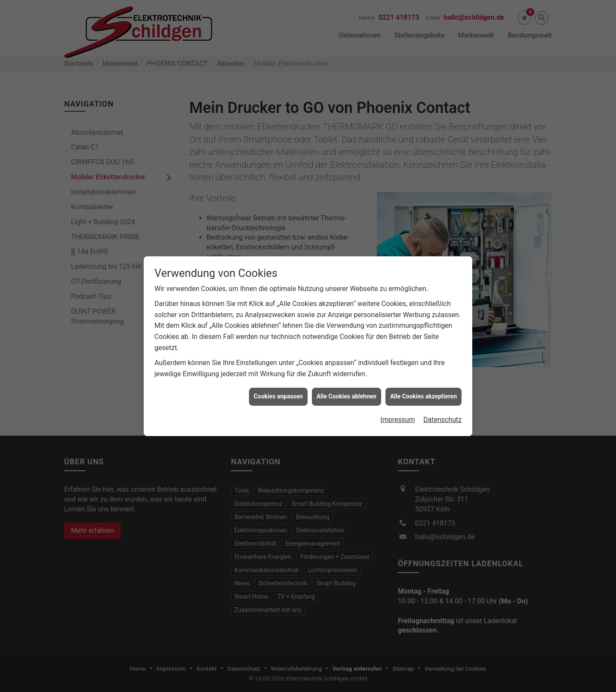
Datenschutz (443, 409)
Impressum (398, 409)
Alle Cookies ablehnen (346, 386)
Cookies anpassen (278, 386)
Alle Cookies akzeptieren (423, 386)
